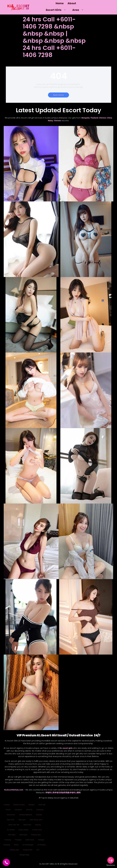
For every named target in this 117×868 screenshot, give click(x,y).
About (72, 3)
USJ (38, 850)
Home (60, 3)
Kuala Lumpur (23, 830)
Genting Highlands (26, 815)
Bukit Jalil (42, 805)
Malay (50, 121)
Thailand (94, 118)
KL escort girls (66, 748)
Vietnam (57, 121)
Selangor (41, 840)
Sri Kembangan (28, 845)
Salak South (30, 840)
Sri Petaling (41, 845)
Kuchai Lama (37, 830)
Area (79, 10)
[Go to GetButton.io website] (111, 865)
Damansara (11, 815)
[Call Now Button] (6, 862)
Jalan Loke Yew (14, 825)
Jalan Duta (11, 820)
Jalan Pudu (27, 825)
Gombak (39, 815)
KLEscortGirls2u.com (14, 790)
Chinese (102, 118)
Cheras (8, 810)
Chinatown (18, 810)
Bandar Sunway (19, 805)
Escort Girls (57, 10)
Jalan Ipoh (22, 820)
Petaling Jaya (36, 835)
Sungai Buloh (28, 850)
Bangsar (32, 805)
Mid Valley (12, 835)
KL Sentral (11, 830)
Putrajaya (18, 840)
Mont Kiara (23, 835)
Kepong (38, 825)
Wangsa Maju (25, 855)
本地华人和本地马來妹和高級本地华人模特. (63, 793)
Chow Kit (29, 810)
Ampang (7, 805)
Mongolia (85, 118)
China (109, 118)
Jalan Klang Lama (36, 820)
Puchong (8, 840)
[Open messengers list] (111, 860)
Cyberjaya (40, 810)
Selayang (7, 845)
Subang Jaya (14, 850)
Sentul (16, 845)
